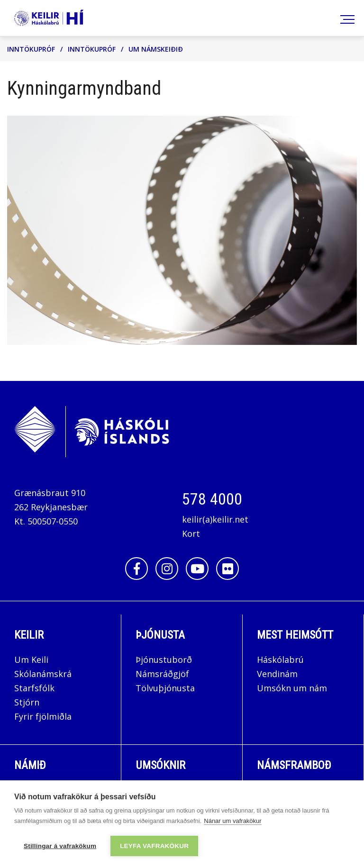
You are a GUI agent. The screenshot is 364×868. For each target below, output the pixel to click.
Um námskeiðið (156, 49)
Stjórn (27, 702)
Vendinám (277, 674)
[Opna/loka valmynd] (346, 18)
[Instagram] (167, 569)
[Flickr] (227, 569)
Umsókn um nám (292, 688)
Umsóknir (160, 765)
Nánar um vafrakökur (232, 821)
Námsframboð (294, 765)
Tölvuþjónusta (165, 688)
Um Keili (31, 660)
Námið (30, 765)
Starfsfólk (34, 688)
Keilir (29, 635)
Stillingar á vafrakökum (60, 846)
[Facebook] (136, 569)
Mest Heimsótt (295, 635)
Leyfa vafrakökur (154, 846)
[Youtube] (197, 569)
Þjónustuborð (164, 660)
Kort (191, 533)
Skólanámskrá (43, 674)
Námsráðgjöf (162, 674)
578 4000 (212, 499)
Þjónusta (160, 635)
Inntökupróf (31, 49)
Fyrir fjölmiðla (43, 716)
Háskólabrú (280, 660)
